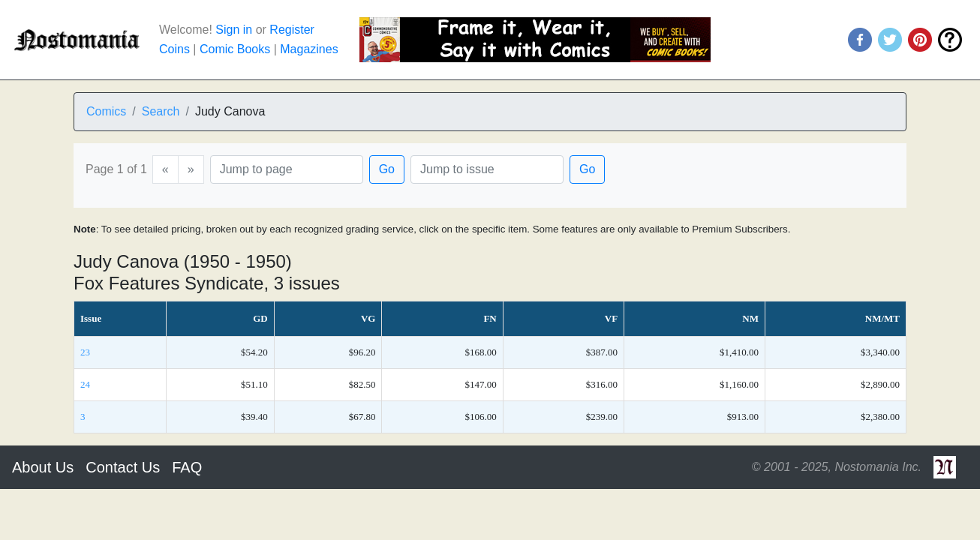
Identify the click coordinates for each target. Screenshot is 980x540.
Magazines (309, 49)
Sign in (234, 30)
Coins (174, 49)
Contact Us (123, 467)
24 (85, 384)
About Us (43, 467)
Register (292, 30)
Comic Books (235, 49)
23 (85, 352)
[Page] (287, 169)
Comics (106, 111)
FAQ (187, 467)
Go (387, 169)
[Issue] (487, 169)
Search (161, 111)
